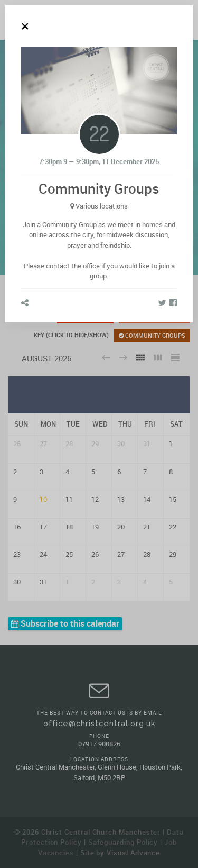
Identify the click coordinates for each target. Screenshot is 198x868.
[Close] (25, 26)
